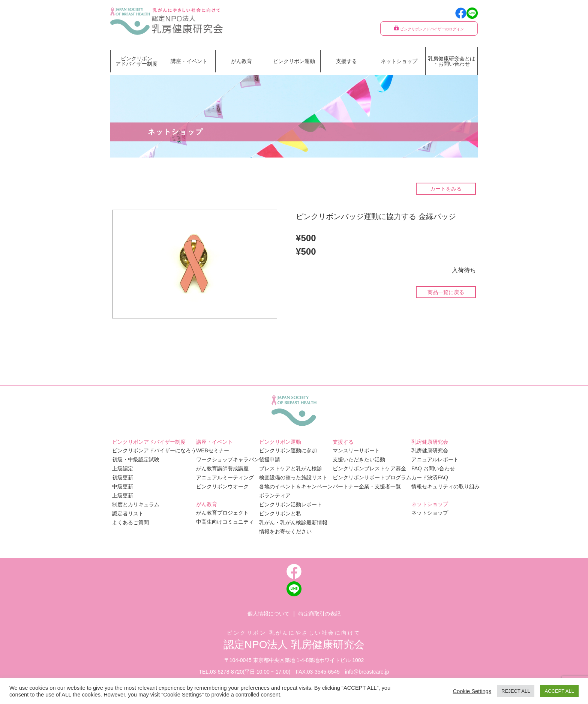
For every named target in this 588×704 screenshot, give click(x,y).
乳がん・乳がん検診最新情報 (293, 522)
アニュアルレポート (435, 459)
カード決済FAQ (430, 477)
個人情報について (268, 614)
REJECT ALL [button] (516, 691)
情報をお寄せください (285, 531)
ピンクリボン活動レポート (291, 504)
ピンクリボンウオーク (222, 486)
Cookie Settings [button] (472, 691)
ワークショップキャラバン (228, 459)
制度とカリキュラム (136, 504)
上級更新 (123, 495)
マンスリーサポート (356, 450)
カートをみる (446, 189)
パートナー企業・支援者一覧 (367, 486)
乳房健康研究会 (430, 450)
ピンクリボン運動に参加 (288, 450)
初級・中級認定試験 (136, 459)
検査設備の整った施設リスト (293, 477)
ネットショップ (399, 61)
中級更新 (123, 486)
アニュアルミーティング (225, 477)
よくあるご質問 (130, 522)
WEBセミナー (213, 450)
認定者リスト (128, 513)
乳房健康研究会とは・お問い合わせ (451, 61)
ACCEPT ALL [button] (559, 691)
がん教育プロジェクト (222, 513)
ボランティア (275, 495)
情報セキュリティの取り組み (445, 486)
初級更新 (123, 477)
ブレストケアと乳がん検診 (291, 468)
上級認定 (123, 468)
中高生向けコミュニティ (225, 522)
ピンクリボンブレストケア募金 (369, 468)
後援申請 (270, 459)
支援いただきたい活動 (359, 459)
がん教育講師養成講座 (222, 468)
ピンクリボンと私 (280, 513)
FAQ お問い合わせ (433, 468)
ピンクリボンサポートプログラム (372, 477)
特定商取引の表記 (319, 614)
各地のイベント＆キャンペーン (296, 486)
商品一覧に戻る (446, 292)
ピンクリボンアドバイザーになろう (154, 450)
